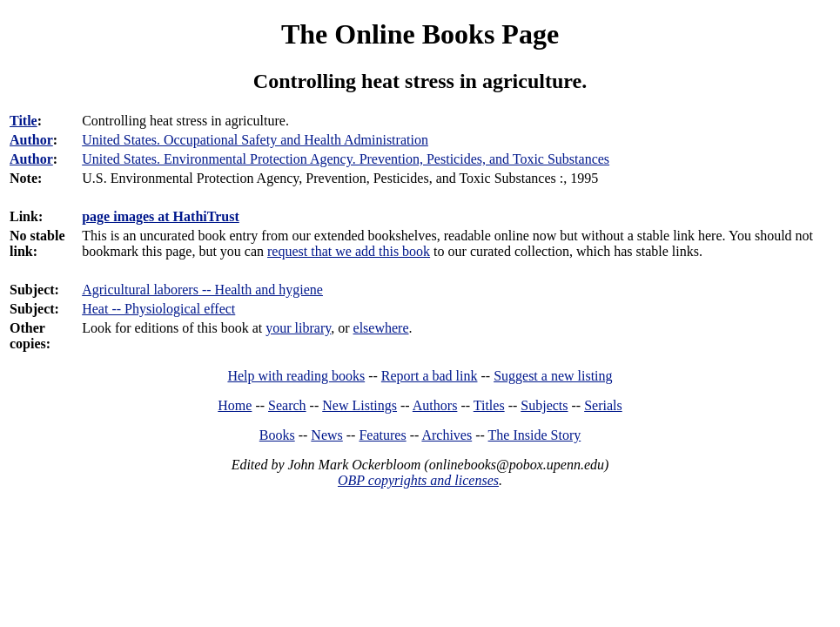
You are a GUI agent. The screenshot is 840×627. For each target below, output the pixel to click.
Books (277, 435)
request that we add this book (349, 251)
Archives (447, 435)
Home (235, 405)
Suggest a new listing (553, 376)
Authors (435, 405)
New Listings (360, 405)
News (326, 435)
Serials (603, 405)
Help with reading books (296, 376)
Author (31, 140)
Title (24, 121)
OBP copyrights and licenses (418, 480)
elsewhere (381, 328)
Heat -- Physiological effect (158, 309)
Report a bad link (430, 376)
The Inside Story (535, 435)
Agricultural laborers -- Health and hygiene (202, 290)
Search (287, 405)
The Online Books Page (420, 34)
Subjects (544, 405)
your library (298, 328)
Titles (489, 405)
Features (382, 435)
